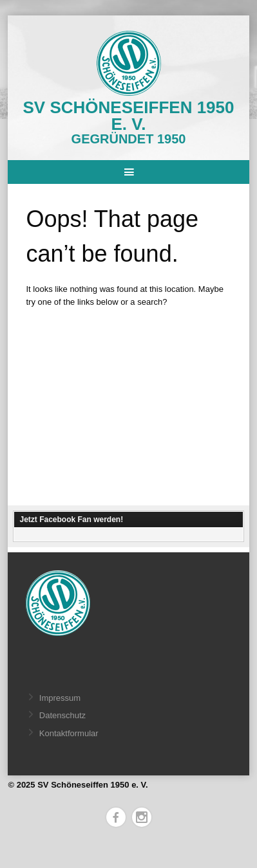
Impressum (60, 698)
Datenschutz (62, 715)
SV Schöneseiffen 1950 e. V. (129, 116)
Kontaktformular (69, 733)
